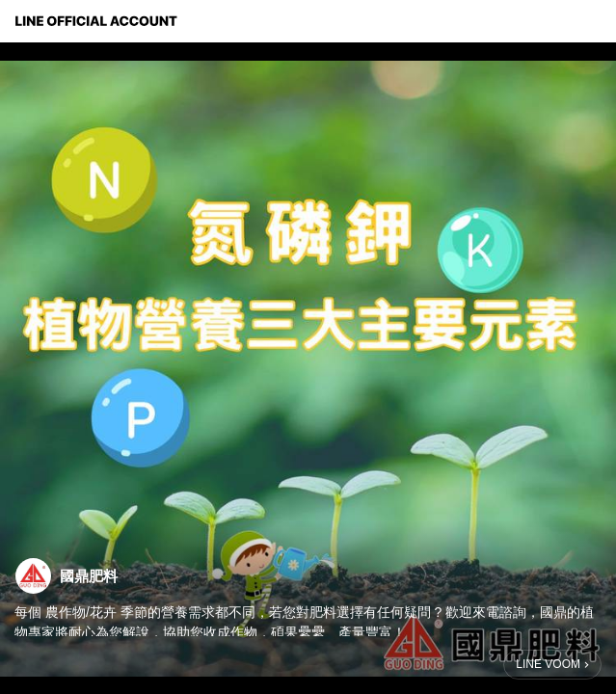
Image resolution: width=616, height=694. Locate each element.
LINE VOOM (548, 664)
